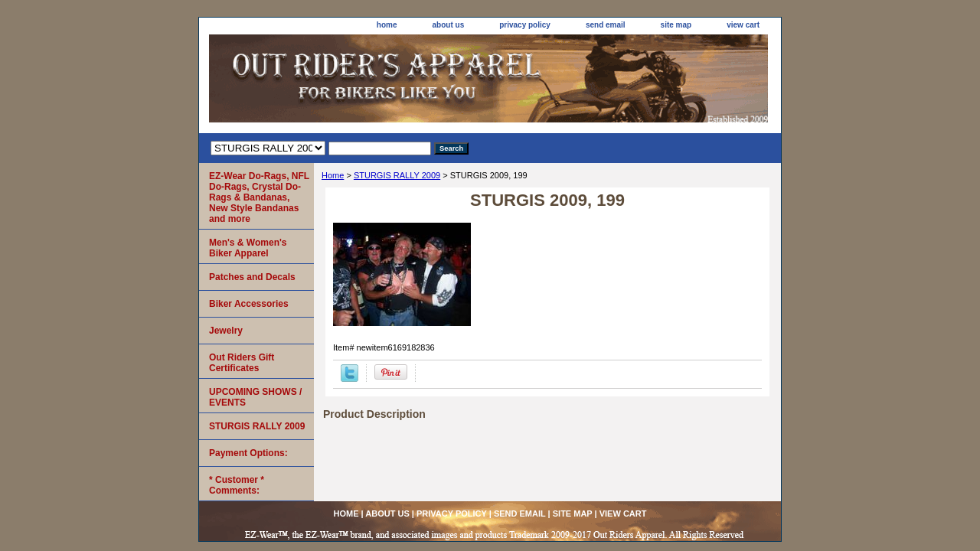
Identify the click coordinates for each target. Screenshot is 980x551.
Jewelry (226, 331)
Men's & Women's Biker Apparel (248, 248)
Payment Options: (248, 453)
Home (333, 175)
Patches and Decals (252, 277)
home (387, 25)
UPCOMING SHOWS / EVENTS (255, 397)
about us (449, 25)
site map (676, 25)
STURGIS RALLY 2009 (397, 175)
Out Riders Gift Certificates (242, 363)
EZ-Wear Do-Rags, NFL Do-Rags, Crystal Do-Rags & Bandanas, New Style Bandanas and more (259, 197)
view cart (743, 25)
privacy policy (525, 25)
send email (606, 25)
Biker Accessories (249, 304)
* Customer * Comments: (237, 485)
